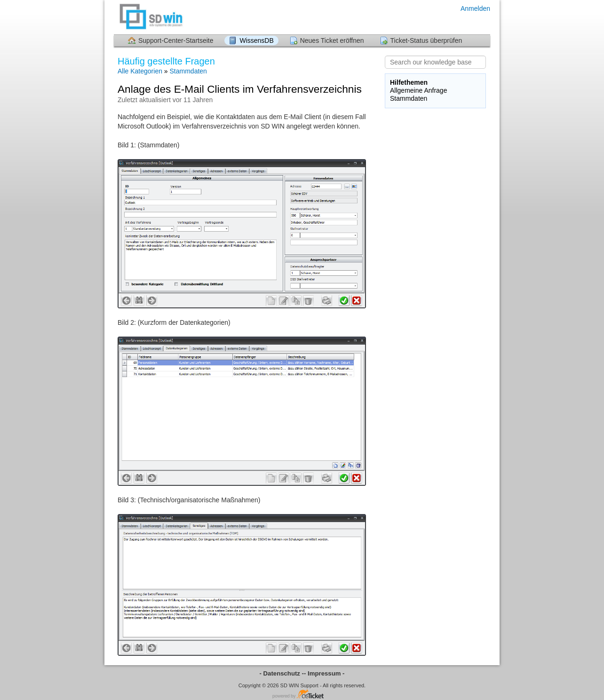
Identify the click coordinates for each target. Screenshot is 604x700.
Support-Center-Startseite (176, 40)
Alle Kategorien (140, 71)
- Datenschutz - (282, 673)
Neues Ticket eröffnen (332, 40)
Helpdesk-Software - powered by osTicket (302, 695)
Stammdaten (188, 71)
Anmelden (475, 8)
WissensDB (256, 40)
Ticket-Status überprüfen (426, 40)
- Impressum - (324, 673)
